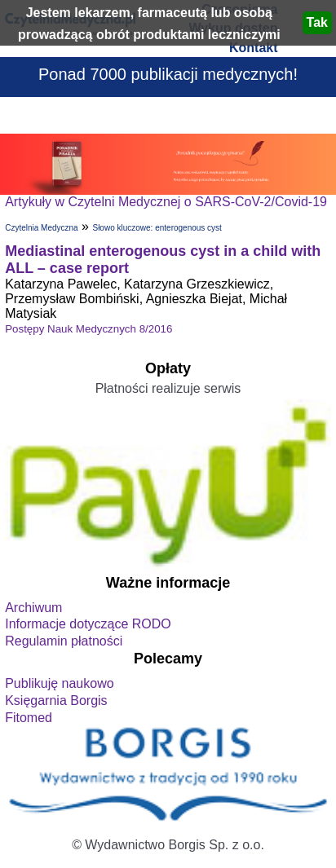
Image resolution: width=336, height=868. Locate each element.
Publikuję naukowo (59, 683)
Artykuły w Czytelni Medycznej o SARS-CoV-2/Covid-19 (166, 202)
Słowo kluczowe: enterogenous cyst (157, 228)
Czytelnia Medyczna (41, 228)
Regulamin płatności (64, 641)
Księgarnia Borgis (56, 701)
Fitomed (29, 718)
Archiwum (33, 608)
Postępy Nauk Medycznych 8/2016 (88, 329)
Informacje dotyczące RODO (88, 624)
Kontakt (254, 48)
